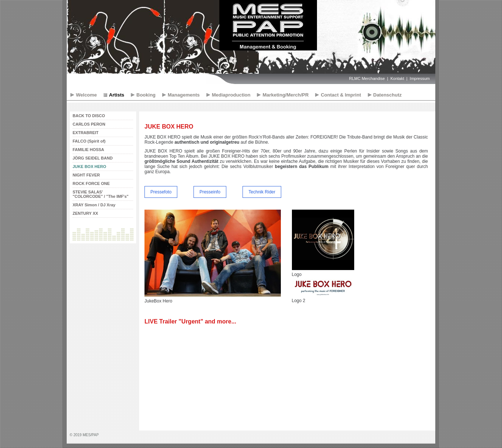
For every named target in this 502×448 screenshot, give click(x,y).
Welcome (86, 95)
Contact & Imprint (341, 95)
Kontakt (397, 78)
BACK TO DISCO (89, 116)
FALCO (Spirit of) (89, 141)
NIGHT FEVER (86, 175)
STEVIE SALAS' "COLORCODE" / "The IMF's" (101, 194)
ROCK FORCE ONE (91, 183)
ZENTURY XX (85, 213)
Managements (184, 95)
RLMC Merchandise (367, 78)
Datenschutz (388, 95)
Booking (146, 95)
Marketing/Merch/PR (285, 95)
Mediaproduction (231, 95)
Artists (117, 95)
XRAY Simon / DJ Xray (94, 205)
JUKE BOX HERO (89, 167)
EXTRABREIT (86, 133)
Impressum (420, 78)
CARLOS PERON (89, 124)
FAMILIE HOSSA (88, 150)
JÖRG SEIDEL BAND (93, 158)
